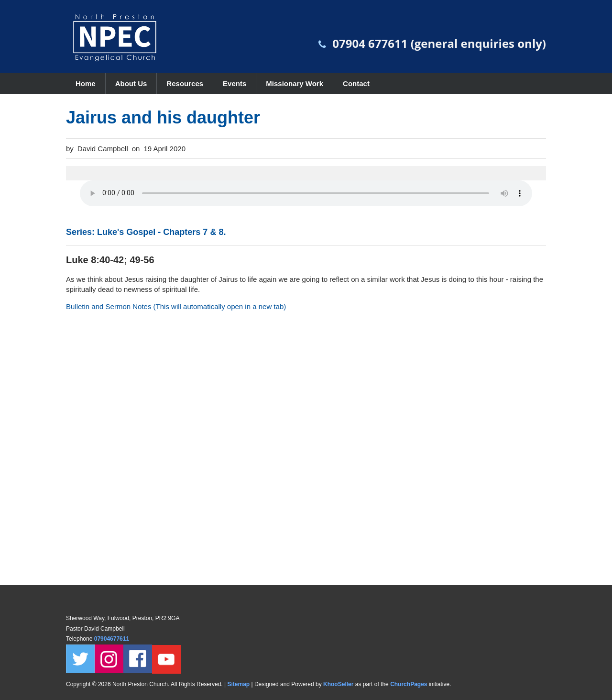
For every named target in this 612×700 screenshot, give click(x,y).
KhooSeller (338, 684)
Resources (185, 83)
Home (86, 83)
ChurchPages (409, 684)
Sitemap (238, 684)
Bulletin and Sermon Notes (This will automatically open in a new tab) (176, 306)
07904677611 (113, 639)
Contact (356, 83)
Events (235, 83)
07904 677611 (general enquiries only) (439, 43)
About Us (131, 83)
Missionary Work (295, 83)
